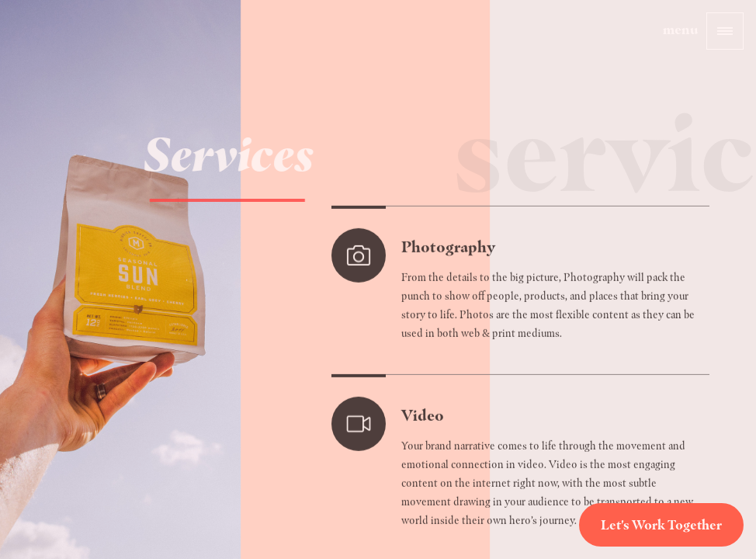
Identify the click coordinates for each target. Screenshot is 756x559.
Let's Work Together (661, 525)
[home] (68, 54)
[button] (725, 31)
